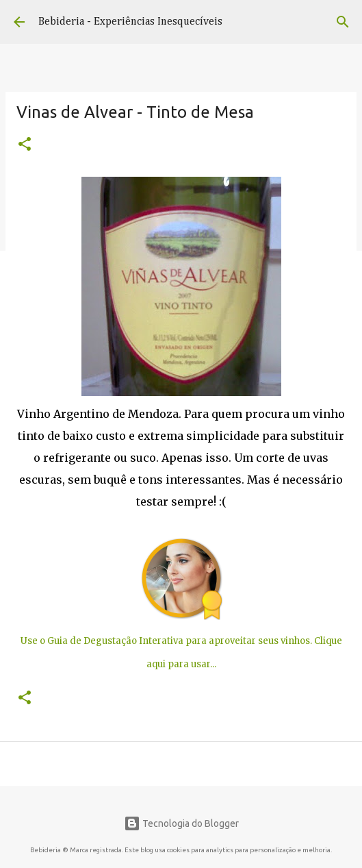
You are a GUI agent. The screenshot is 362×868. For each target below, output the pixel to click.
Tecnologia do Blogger (181, 823)
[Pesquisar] (343, 22)
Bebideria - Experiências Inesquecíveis (130, 22)
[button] (25, 145)
